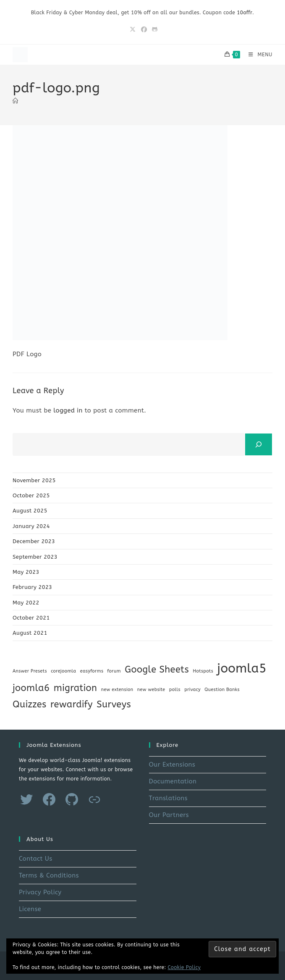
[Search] (259, 444)
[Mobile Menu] (257, 55)
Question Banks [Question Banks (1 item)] (222, 690)
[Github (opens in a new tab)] (153, 30)
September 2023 (35, 557)
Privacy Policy (40, 892)
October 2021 (31, 618)
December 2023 (34, 541)
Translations (168, 798)
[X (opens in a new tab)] (133, 30)
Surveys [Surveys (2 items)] (114, 704)
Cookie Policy (184, 967)
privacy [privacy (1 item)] (192, 690)
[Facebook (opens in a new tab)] (144, 30)
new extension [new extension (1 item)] (117, 690)
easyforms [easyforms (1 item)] (92, 671)
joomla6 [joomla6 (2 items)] (31, 688)
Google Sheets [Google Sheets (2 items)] (157, 670)
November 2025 (34, 480)
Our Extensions (172, 765)
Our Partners (169, 815)
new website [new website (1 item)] (151, 690)
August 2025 (30, 511)
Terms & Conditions (49, 875)
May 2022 (26, 603)
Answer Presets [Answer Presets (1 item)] (30, 671)
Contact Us (36, 859)
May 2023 (26, 572)
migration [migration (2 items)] (76, 688)
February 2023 (32, 587)
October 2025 (31, 495)
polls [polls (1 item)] (175, 690)
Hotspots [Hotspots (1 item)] (203, 671)
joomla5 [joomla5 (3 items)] (242, 669)
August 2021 (30, 633)
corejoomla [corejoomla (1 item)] (63, 671)
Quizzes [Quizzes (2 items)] (30, 704)
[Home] (15, 101)
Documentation (173, 781)
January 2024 (31, 526)
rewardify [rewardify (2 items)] (72, 704)
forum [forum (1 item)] (114, 671)
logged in (68, 410)
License (30, 909)
